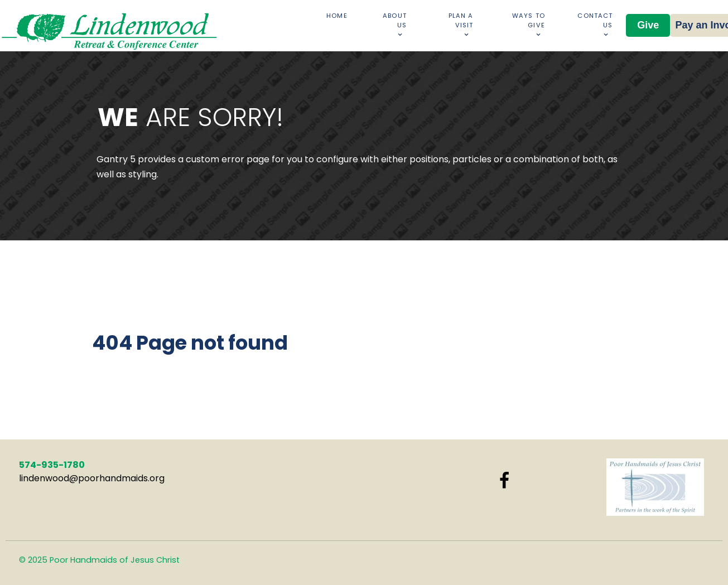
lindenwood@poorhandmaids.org (92, 478)
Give (648, 25)
